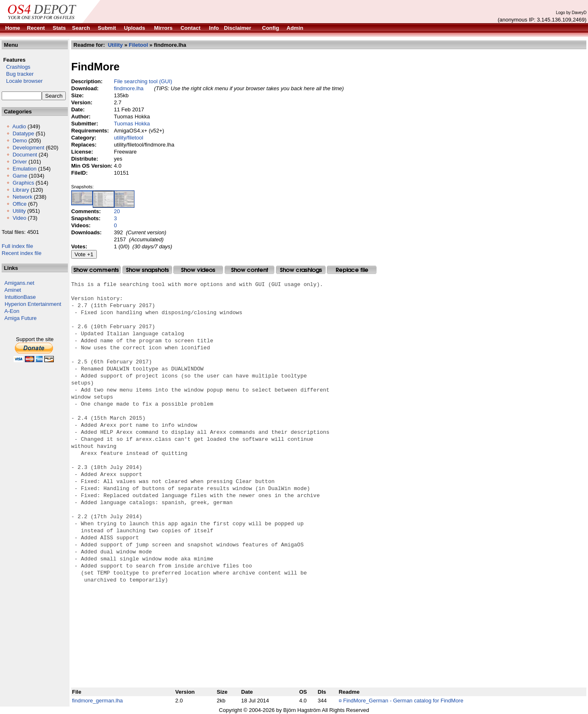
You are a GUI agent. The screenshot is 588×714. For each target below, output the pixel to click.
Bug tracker (18, 74)
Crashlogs (16, 67)
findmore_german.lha (97, 701)
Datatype (23, 133)
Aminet (13, 290)
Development (28, 148)
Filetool (138, 45)
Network (22, 197)
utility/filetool (128, 138)
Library (21, 190)
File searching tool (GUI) (143, 81)
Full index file (17, 246)
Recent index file (22, 253)
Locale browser (22, 81)
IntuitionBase (20, 297)
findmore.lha (129, 88)
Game (20, 176)
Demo (20, 141)
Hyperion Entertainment (33, 304)
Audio (19, 126)
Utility (19, 211)
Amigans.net (19, 283)
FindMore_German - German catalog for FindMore (403, 701)
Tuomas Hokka (132, 124)
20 (117, 211)
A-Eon (12, 311)
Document (25, 155)
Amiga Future (21, 318)
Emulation (24, 169)
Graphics (23, 183)
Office (19, 204)
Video (19, 218)
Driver (20, 162)
